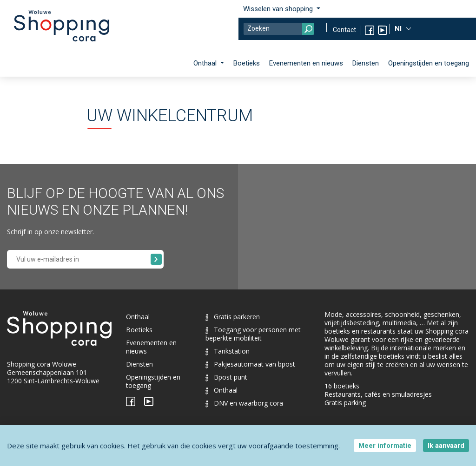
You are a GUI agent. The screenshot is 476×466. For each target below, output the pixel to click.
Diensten (366, 63)
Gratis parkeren (233, 317)
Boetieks (247, 63)
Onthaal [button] (206, 63)
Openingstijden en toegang (429, 63)
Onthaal (138, 317)
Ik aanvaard (446, 446)
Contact (344, 30)
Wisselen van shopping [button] (279, 9)
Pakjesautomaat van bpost (250, 364)
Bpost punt (226, 377)
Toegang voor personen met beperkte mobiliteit (253, 334)
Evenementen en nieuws (306, 63)
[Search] (279, 29)
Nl (399, 29)
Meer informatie (385, 446)
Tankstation (228, 351)
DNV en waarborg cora (244, 403)
